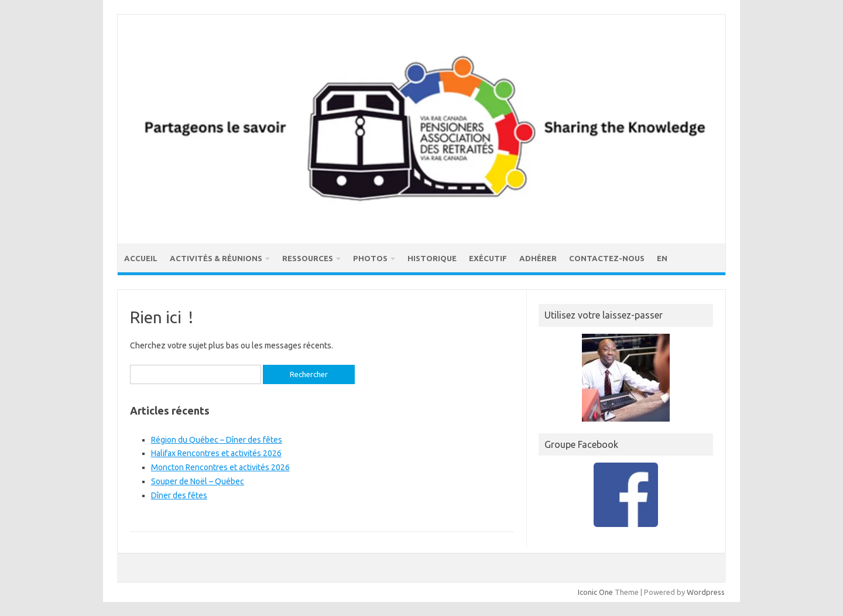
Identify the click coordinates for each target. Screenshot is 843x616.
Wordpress (706, 592)
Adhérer (538, 258)
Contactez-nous (607, 258)
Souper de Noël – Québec (198, 481)
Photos (370, 258)
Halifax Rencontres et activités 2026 (216, 453)
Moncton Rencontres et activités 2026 (220, 467)
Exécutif (488, 258)
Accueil (141, 258)
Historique (432, 258)
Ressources (308, 258)
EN (662, 258)
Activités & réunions (216, 258)
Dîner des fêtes (179, 495)
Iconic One (595, 592)
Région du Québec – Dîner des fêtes (217, 440)
